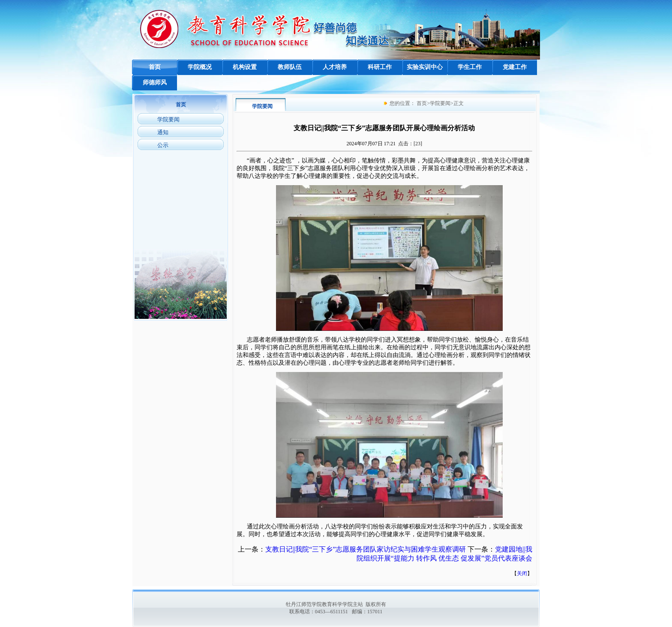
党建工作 (515, 67)
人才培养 (335, 67)
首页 (155, 67)
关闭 (522, 573)
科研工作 (380, 67)
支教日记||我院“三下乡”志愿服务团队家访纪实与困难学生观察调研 (366, 549)
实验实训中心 (425, 67)
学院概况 (200, 67)
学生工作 (470, 67)
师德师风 (155, 82)
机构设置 (245, 67)
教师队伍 (290, 67)
